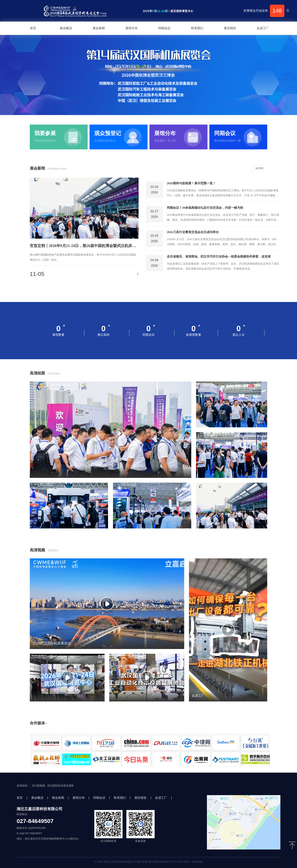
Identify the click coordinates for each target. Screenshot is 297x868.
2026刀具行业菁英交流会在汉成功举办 (193, 232)
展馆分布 (132, 28)
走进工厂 (263, 28)
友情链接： (23, 786)
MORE (259, 168)
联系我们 (197, 28)
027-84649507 (35, 821)
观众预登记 (108, 133)
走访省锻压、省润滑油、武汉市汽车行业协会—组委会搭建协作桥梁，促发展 (219, 256)
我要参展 (45, 133)
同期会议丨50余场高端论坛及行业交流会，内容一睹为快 (205, 208)
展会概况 (66, 28)
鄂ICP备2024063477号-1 (163, 862)
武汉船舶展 (39, 786)
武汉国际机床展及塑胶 (61, 786)
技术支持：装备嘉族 (190, 862)
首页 (33, 28)
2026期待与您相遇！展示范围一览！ (191, 183)
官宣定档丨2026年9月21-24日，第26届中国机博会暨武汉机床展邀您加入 (84, 246)
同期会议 (164, 28)
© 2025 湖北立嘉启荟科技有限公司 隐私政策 (149, 862)
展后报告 (230, 28)
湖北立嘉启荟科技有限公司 (40, 809)
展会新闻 (99, 28)
